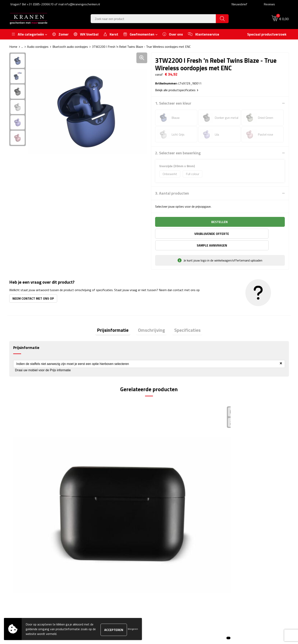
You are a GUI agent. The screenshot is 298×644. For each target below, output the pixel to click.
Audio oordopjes (38, 47)
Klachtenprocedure (236, 551)
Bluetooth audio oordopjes (70, 47)
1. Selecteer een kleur (173, 103)
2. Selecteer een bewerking (178, 153)
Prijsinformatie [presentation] (116, 319)
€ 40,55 (94, 478)
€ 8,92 (233, 478)
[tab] (116, 319)
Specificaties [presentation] (184, 319)
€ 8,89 (163, 472)
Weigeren (133, 629)
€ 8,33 (23, 472)
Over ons (91, 539)
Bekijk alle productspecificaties (177, 90)
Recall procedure (234, 569)
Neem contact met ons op (33, 287)
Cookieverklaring (234, 546)
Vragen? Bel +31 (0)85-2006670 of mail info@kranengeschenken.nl (55, 4)
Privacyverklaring (234, 563)
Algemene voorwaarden (239, 539)
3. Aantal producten (172, 193)
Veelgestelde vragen (98, 551)
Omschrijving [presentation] (151, 319)
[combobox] (153, 19)
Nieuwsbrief (239, 4)
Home (13, 47)
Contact (159, 539)
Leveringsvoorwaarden (238, 558)
